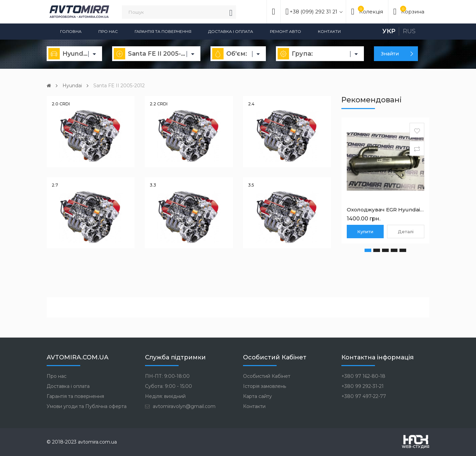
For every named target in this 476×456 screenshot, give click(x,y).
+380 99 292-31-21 (363, 386)
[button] (368, 250)
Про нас (108, 31)
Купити (365, 231)
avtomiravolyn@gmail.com (180, 406)
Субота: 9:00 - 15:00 (169, 386)
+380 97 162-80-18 (363, 376)
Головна (71, 31)
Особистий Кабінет (267, 376)
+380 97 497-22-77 (364, 396)
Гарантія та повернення (163, 31)
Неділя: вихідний (165, 396)
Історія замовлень (265, 386)
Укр (389, 31)
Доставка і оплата (231, 31)
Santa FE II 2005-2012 (119, 86)
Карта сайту (257, 396)
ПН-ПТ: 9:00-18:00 (167, 376)
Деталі (406, 231)
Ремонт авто (285, 31)
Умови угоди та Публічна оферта (87, 406)
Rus (409, 31)
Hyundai (72, 86)
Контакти (329, 31)
